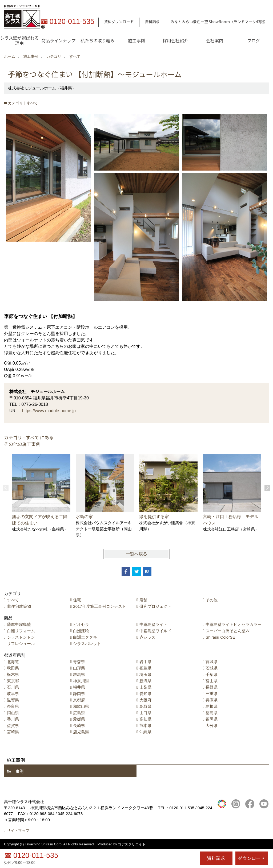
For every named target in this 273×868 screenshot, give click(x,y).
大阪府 (145, 700)
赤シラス (147, 637)
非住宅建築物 (19, 606)
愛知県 (145, 694)
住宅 (77, 600)
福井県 (79, 687)
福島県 (145, 668)
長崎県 (79, 726)
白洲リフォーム (21, 631)
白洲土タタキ (85, 637)
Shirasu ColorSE (220, 637)
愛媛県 (79, 719)
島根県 (212, 706)
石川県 (13, 687)
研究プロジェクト (155, 606)
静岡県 (79, 694)
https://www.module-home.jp (49, 411)
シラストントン (21, 637)
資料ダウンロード (119, 22)
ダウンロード (251, 858)
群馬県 (79, 674)
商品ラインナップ (58, 40)
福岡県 (212, 719)
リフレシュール (21, 644)
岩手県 (145, 662)
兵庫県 (212, 700)
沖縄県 (145, 732)
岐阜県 (13, 694)
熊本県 (145, 726)
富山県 (212, 681)
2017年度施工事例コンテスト (99, 606)
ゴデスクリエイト (132, 844)
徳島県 (212, 713)
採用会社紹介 (175, 40)
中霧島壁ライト (153, 624)
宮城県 (212, 662)
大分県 (212, 726)
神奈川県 (81, 681)
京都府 (79, 700)
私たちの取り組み (98, 40)
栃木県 (13, 674)
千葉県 (212, 674)
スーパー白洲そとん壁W (227, 631)
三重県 (212, 694)
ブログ (254, 40)
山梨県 (145, 687)
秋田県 (13, 668)
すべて (13, 600)
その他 (212, 600)
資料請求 (152, 22)
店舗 (143, 600)
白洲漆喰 (81, 631)
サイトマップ (18, 830)
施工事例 (136, 40)
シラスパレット (87, 644)
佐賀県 (13, 726)
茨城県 (212, 668)
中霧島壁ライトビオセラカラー (234, 624)
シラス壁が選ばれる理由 (19, 40)
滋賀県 (13, 700)
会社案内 (215, 40)
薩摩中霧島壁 (19, 624)
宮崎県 (13, 732)
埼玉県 (145, 674)
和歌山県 (81, 706)
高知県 (145, 719)
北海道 (13, 662)
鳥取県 (145, 706)
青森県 (79, 662)
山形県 (79, 668)
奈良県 (13, 706)
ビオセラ (81, 624)
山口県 (145, 713)
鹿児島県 (81, 732)
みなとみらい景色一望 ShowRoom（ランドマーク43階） (219, 22)
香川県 (13, 719)
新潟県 (145, 681)
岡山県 (13, 713)
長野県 (212, 687)
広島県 (79, 713)
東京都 (13, 681)
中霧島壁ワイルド (155, 631)
